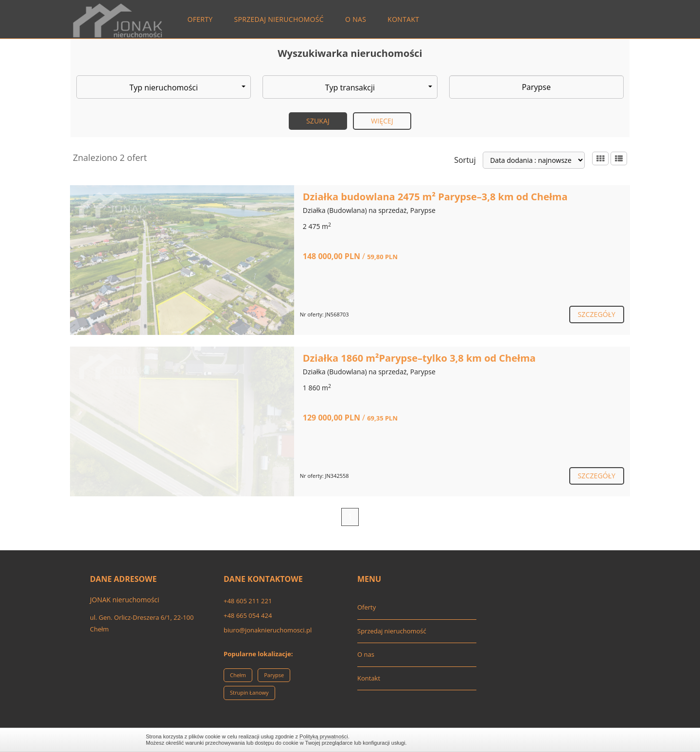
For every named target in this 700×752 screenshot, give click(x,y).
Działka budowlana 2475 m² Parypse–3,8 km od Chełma (435, 197)
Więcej (382, 121)
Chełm (238, 675)
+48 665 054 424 (248, 615)
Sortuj (465, 160)
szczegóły (597, 314)
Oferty (200, 19)
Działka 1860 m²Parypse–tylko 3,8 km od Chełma (419, 358)
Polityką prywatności (324, 736)
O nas (356, 19)
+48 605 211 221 (248, 601)
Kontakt (403, 19)
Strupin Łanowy (249, 692)
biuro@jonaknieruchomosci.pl (268, 630)
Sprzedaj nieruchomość (279, 19)
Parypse (274, 675)
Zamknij (549, 740)
